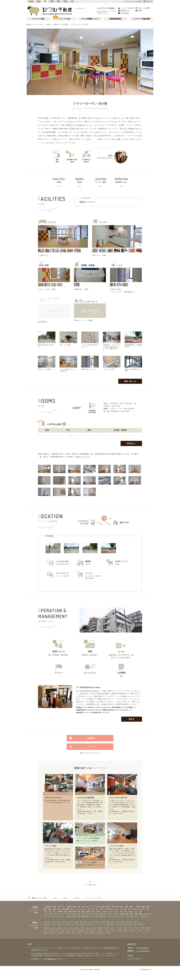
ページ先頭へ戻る (90, 885)
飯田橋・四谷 (105, 922)
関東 (45, 1)
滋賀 (83, 912)
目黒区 (107, 928)
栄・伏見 (82, 909)
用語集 (139, 11)
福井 (68, 909)
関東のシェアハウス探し (35, 25)
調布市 (74, 930)
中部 (52, 1)
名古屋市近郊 (109, 909)
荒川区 (142, 928)
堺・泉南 (85, 914)
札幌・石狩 (61, 907)
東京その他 (141, 924)
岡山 (131, 914)
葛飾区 (148, 928)
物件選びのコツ (124, 11)
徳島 (136, 914)
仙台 (87, 907)
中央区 (62, 930)
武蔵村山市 (101, 933)
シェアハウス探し (38, 19)
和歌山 (88, 912)
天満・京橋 (138, 912)
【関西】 (60, 912)
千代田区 (100, 930)
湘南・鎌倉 (110, 924)
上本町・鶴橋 (48, 914)
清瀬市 (126, 930)
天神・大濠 (111, 916)
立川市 (107, 930)
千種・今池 (90, 909)
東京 (102, 907)
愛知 (143, 907)
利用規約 (130, 955)
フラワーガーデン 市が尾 (79, 25)
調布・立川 (62, 924)
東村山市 (92, 933)
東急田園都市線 (83, 521)
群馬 (126, 907)
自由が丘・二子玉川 (50, 924)
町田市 (120, 930)
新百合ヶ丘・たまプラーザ (96, 924)
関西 (58, 1)
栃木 (122, 907)
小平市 (87, 930)
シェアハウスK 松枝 (116, 846)
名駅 (76, 909)
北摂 (67, 914)
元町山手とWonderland (53, 798)
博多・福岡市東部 (100, 916)
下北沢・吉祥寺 (94, 922)
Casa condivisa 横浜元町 (118, 798)
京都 (70, 912)
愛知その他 (136, 909)
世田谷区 (47, 928)
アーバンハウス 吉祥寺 (86, 862)
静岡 (45, 909)
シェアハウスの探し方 (126, 8)
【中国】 (122, 914)
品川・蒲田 (74, 922)
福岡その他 (145, 916)
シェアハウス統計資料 (142, 19)
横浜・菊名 (71, 924)
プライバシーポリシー (134, 958)
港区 (45, 930)
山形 (78, 907)
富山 (72, 909)
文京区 (51, 930)
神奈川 (49, 25)
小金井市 (113, 930)
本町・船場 (123, 912)
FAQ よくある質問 (142, 8)
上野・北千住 (83, 922)
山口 (145, 914)
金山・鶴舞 (99, 909)
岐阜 (50, 909)
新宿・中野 (56, 922)
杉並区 (53, 928)
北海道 (31, 1)
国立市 (46, 933)
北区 (125, 928)
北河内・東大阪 (75, 914)
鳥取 (140, 914)
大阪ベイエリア (59, 914)
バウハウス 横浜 (51, 846)
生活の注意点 (123, 13)
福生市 (86, 933)
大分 (79, 916)
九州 (72, 1)
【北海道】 (47, 907)
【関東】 (98, 907)
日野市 (68, 933)
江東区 (136, 928)
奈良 (79, 912)
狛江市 (74, 933)
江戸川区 (119, 928)
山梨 (54, 909)
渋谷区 (95, 928)
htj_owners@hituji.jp (143, 951)
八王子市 (146, 930)
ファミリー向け (64, 19)
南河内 (91, 914)
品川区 (131, 928)
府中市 (93, 930)
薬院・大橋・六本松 (123, 916)
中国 (65, 1)
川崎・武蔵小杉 (81, 924)
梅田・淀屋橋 (96, 912)
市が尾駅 (65, 25)
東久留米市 (61, 933)
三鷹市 (68, 930)
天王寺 (116, 912)
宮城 (74, 907)
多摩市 (139, 930)
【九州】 (69, 916)
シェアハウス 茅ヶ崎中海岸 (88, 838)
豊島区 (77, 928)
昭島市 (80, 933)
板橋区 (59, 928)
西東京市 (53, 933)
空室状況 (131, 444)
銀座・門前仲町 (126, 922)
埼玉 (117, 907)
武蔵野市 (81, 930)
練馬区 (101, 928)
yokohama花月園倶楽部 (86, 798)
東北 (39, 1)
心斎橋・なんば (107, 912)
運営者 (132, 719)
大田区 (65, 928)
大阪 (65, 912)
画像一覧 (130, 381)
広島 (127, 914)
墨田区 (56, 930)
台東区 (113, 928)
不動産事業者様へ (116, 19)
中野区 (83, 928)
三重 (63, 909)
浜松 (121, 909)
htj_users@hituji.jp (142, 948)
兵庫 (74, 912)
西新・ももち (135, 916)
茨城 (131, 907)
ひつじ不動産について (90, 19)
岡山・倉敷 (47, 916)
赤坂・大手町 (115, 922)
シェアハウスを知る (106, 8)
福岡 (74, 916)
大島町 (108, 933)
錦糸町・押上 (137, 922)
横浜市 (56, 25)
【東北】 (69, 907)
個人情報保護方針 (50, 959)
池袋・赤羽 (65, 922)
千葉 (113, 907)
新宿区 (71, 928)
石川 (59, 909)
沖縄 (83, 916)
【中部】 (138, 907)
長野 (148, 907)
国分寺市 (133, 930)
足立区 (89, 928)
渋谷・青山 (47, 922)
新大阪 (131, 912)
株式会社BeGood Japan (90, 687)
